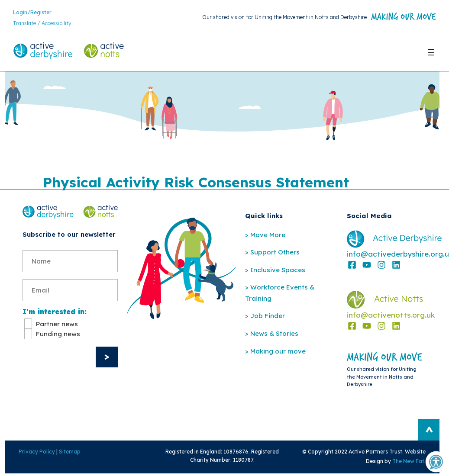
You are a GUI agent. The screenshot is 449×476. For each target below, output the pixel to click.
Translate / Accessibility (42, 24)
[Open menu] (431, 53)
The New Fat (412, 463)
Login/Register (32, 13)
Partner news (57, 326)
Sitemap (67, 453)
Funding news (58, 336)
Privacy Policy (34, 453)
